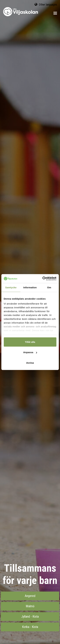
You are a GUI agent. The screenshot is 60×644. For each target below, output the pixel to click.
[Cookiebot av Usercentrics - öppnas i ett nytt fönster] (43, 279)
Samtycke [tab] (11, 287)
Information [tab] (30, 287)
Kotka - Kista (30, 627)
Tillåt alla (30, 342)
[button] (55, 13)
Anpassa (30, 352)
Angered (30, 596)
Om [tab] (49, 287)
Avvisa (30, 363)
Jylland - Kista (30, 617)
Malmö (30, 606)
